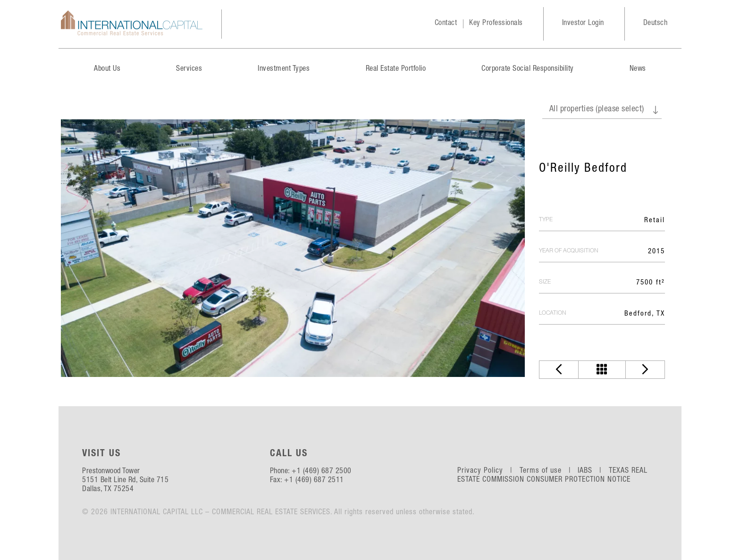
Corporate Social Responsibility (528, 69)
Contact (446, 24)
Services (189, 69)
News (638, 69)
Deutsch (656, 24)
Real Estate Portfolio (396, 69)
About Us (107, 69)
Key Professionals (496, 24)
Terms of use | (548, 471)
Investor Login (583, 24)
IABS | (592, 471)
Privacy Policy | (487, 471)
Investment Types (284, 69)
